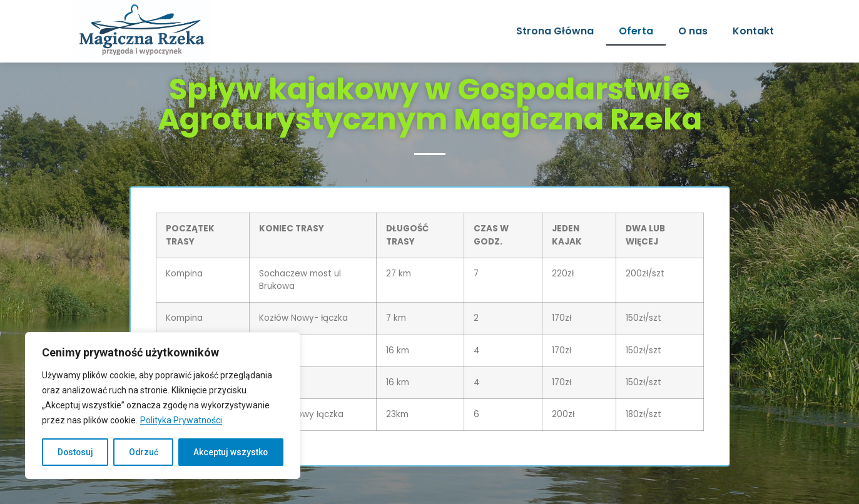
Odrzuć (144, 452)
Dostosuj (75, 452)
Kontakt (753, 31)
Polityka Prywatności (181, 421)
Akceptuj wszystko (231, 452)
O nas (693, 31)
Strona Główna (555, 31)
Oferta (636, 31)
